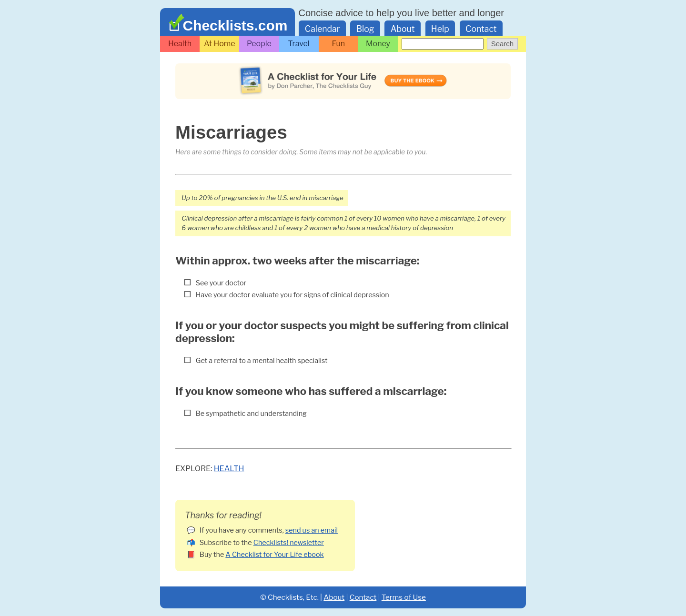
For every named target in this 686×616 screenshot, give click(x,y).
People (259, 44)
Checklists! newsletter (289, 543)
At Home (220, 44)
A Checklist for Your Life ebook (274, 555)
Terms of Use (404, 597)
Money (378, 44)
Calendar (323, 29)
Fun (339, 44)
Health (180, 44)
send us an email (312, 530)
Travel (299, 44)
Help (440, 29)
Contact (481, 29)
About (403, 29)
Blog (365, 29)
